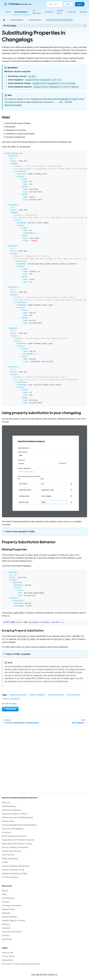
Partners (6, 935)
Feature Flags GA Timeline (13, 921)
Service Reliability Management (16, 866)
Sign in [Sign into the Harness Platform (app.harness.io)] (69, 4)
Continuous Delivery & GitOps (15, 814)
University (72, 12)
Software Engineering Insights (15, 874)
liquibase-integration (37, 695)
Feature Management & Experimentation (19, 825)
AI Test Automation (10, 877)
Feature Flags (8, 821)
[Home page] (4, 20)
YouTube (5, 902)
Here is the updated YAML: (21, 531)
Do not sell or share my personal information (21, 964)
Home (8, 12)
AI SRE (5, 862)
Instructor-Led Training (12, 932)
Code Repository (9, 806)
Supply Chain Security (12, 851)
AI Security (7, 832)
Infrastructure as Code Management (17, 817)
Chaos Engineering (10, 859)
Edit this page (9, 704)
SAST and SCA (8, 855)
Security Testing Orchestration (15, 847)
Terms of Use (8, 953)
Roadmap (49, 12)
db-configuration (73, 695)
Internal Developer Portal (13, 870)
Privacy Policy (8, 956)
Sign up (5, 891)
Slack (4, 894)
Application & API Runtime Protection (18, 840)
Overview (6, 803)
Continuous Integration (12, 810)
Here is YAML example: (18, 654)
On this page (10, 26)
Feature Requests (10, 917)
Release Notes (60, 12)
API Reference (37, 12)
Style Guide (7, 939)
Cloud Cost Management (12, 829)
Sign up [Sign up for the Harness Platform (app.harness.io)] (80, 4)
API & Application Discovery (14, 836)
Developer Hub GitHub (12, 906)
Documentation (21, 12)
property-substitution (11, 699)
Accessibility (7, 960)
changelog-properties (18, 695)
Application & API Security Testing (17, 844)
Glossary (84, 12)
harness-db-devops (56, 695)
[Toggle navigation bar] (5, 4)
